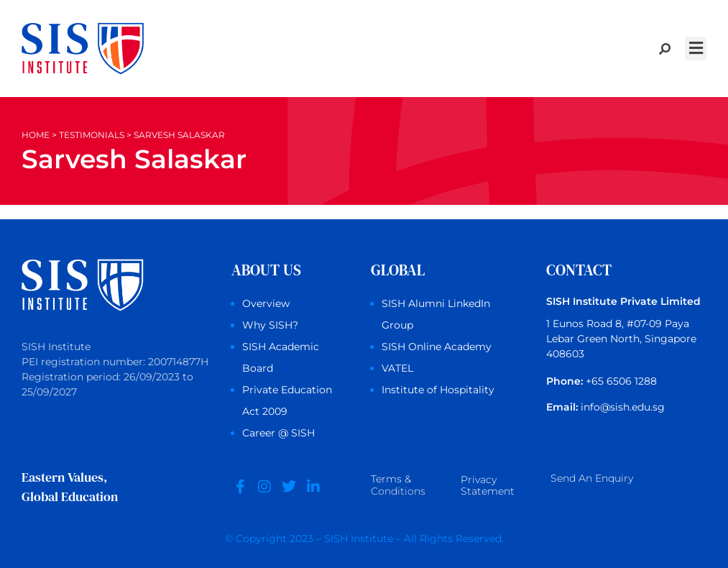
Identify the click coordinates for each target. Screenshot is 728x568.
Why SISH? (270, 325)
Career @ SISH (278, 433)
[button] (696, 49)
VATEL (397, 368)
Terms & (398, 486)
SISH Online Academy (437, 347)
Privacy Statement (488, 486)
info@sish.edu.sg (623, 407)
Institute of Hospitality (438, 390)
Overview (266, 303)
